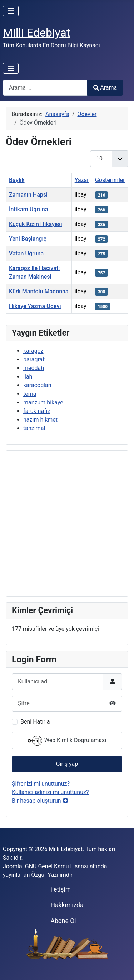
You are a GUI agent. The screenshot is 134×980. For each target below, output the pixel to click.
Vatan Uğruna (26, 253)
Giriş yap (67, 764)
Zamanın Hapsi (28, 195)
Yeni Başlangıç (28, 239)
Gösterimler (110, 180)
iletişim (61, 889)
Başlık (17, 180)
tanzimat (34, 428)
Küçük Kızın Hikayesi (36, 224)
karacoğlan (37, 385)
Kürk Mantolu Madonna (39, 291)
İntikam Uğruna (28, 209)
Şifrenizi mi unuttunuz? (41, 784)
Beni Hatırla (35, 722)
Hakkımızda (67, 905)
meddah (34, 368)
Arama (105, 88)
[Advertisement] (67, 523)
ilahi (28, 377)
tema (30, 394)
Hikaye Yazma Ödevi (35, 306)
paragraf (34, 359)
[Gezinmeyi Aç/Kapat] (11, 11)
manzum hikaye (43, 402)
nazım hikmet (40, 420)
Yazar (82, 180)
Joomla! (13, 866)
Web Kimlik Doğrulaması (67, 741)
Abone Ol (63, 921)
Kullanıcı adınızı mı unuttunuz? (50, 792)
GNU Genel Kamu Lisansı (57, 866)
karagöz (33, 351)
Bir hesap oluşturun (40, 801)
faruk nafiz (37, 411)
